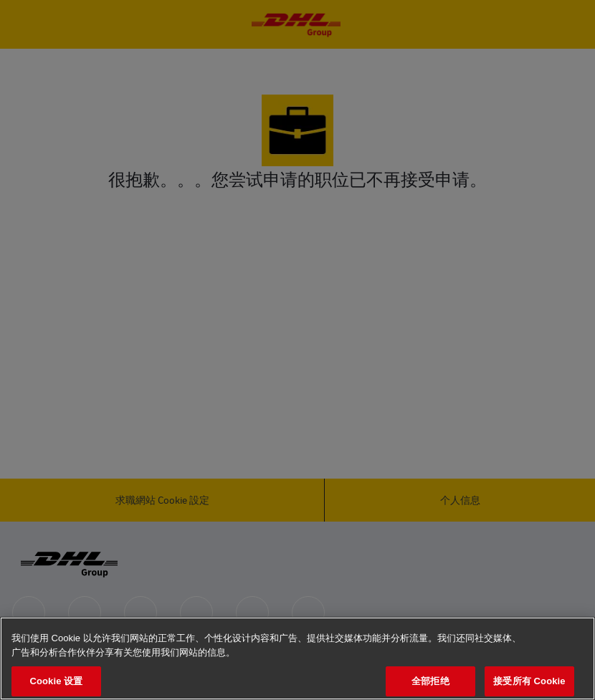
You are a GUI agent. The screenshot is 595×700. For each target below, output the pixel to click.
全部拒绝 (430, 681)
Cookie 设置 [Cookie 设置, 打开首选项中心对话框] (56, 681)
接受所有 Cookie (529, 681)
